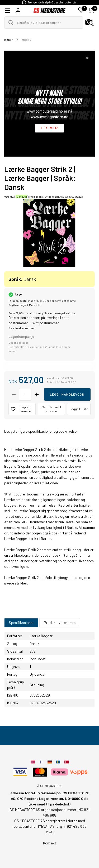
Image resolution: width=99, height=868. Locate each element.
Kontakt (50, 843)
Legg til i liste (79, 409)
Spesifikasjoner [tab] (21, 623)
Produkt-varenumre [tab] (60, 623)
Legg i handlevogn (67, 394)
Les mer (49, 128)
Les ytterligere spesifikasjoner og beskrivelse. (41, 431)
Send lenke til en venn (51, 409)
